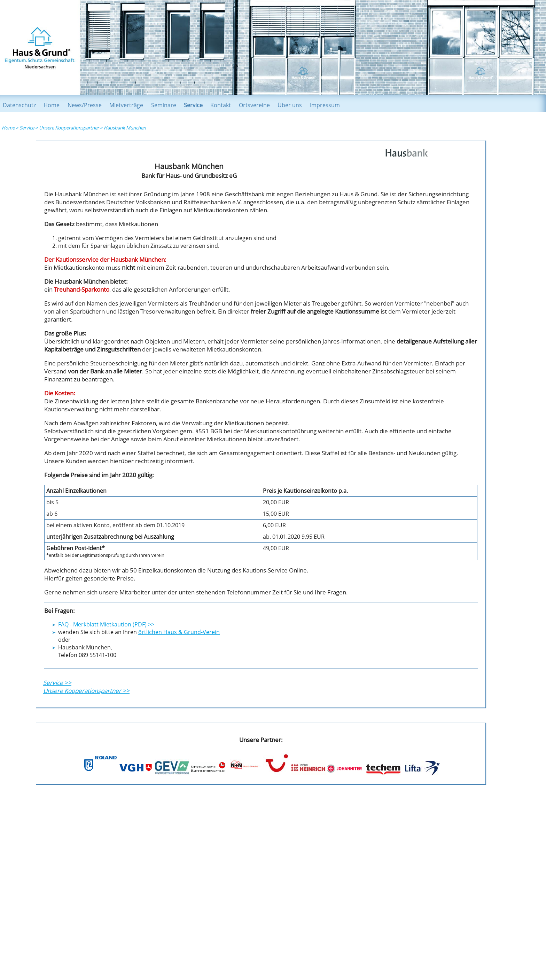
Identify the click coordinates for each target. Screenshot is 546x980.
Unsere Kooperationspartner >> (86, 691)
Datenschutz (19, 105)
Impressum (325, 105)
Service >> (57, 683)
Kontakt (221, 105)
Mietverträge (126, 105)
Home (52, 105)
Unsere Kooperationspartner (69, 128)
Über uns (290, 105)
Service (193, 105)
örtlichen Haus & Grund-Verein (179, 632)
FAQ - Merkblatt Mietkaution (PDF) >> (106, 624)
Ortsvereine (254, 105)
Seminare (164, 105)
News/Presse (85, 105)
